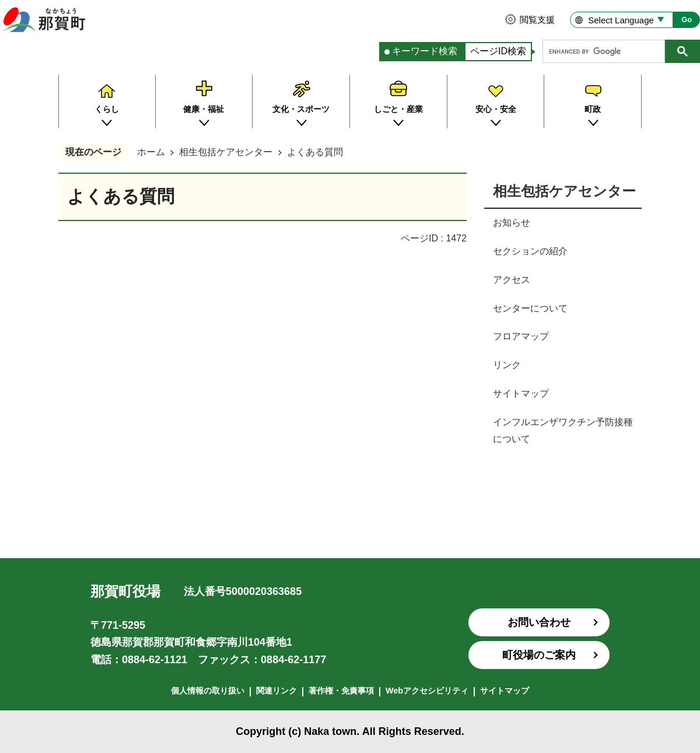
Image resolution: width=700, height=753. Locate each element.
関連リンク (276, 691)
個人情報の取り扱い (208, 691)
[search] (607, 51)
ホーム (151, 152)
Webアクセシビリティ (427, 691)
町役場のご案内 (539, 655)
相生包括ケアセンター (226, 152)
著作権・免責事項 (341, 691)
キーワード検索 (425, 51)
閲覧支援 (537, 20)
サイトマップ (505, 691)
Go (687, 20)
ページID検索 (498, 51)
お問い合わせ (539, 622)
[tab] (422, 52)
